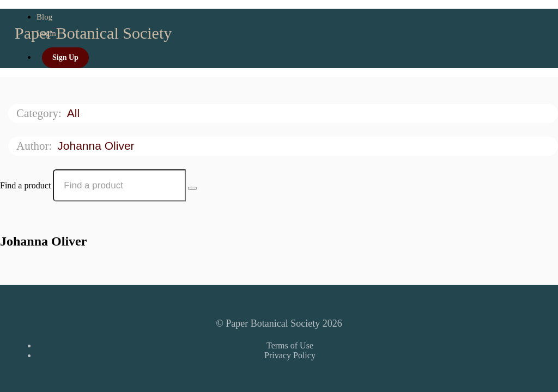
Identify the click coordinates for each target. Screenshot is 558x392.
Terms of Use (290, 345)
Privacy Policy (290, 355)
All (75, 113)
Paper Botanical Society (93, 33)
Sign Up (65, 57)
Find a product (25, 185)
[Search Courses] (192, 188)
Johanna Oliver (97, 146)
